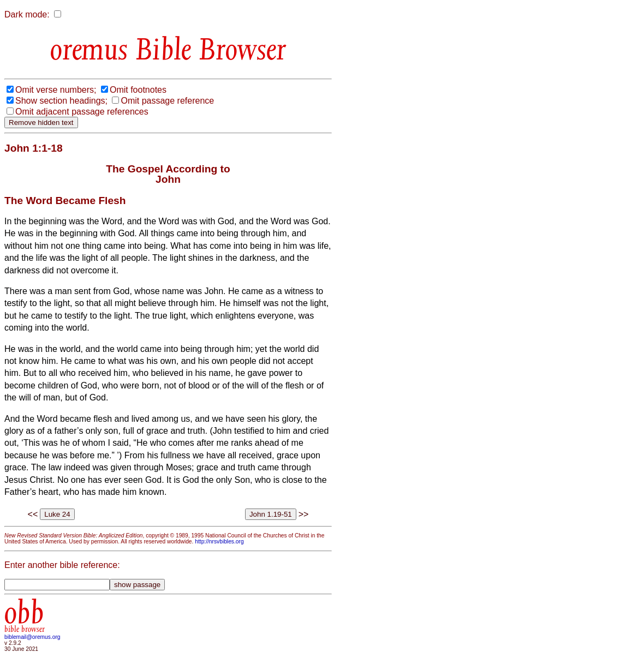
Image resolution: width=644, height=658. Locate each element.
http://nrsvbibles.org (219, 542)
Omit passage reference (167, 101)
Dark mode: (27, 14)
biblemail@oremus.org (32, 637)
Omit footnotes (138, 90)
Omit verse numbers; (56, 90)
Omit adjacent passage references (82, 112)
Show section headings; (61, 101)
